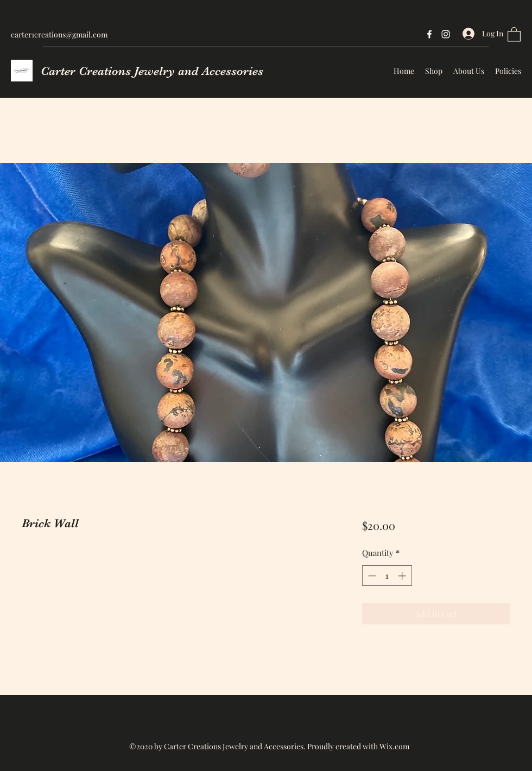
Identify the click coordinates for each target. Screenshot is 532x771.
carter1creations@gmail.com (59, 34)
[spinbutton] (387, 576)
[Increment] (403, 576)
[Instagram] (446, 34)
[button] (514, 34)
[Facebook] (429, 34)
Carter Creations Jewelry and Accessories (152, 71)
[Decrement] (371, 576)
